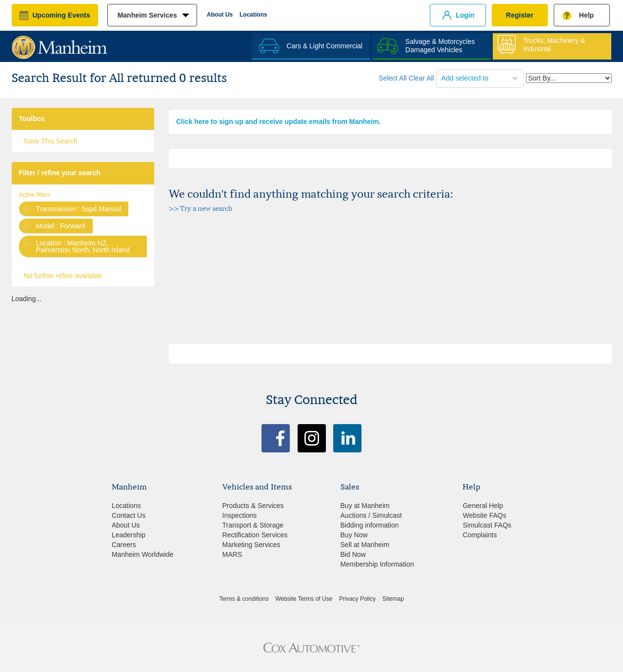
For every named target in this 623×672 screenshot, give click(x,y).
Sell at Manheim (365, 545)
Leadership (129, 535)
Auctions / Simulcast (371, 515)
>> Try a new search (201, 208)
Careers (124, 545)
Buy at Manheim (365, 506)
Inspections (240, 515)
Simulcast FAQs (487, 525)
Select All (393, 78)
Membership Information (377, 564)
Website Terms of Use (304, 599)
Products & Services (253, 506)
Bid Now (353, 554)
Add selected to (466, 78)
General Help (483, 506)
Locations (253, 15)
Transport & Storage (253, 525)
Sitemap (393, 599)
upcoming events (61, 15)
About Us (220, 15)
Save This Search (51, 141)
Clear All (422, 78)
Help (586, 15)
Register (520, 15)
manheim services (147, 15)
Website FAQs (484, 515)
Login (465, 15)
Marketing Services (251, 545)
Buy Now (354, 535)
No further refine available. (64, 276)
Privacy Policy (357, 599)
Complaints (480, 535)
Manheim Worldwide (143, 554)
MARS (232, 554)
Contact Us (129, 515)
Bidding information (370, 525)
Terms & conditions (244, 599)
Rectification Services (255, 535)
